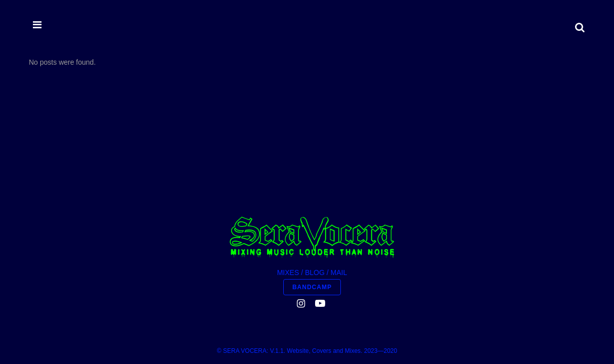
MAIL (339, 168)
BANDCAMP (312, 183)
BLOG (315, 168)
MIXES (288, 168)
